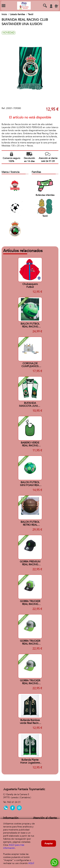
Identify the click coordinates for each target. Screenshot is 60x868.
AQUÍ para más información (14, 846)
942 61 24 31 (14, 802)
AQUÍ (31, 863)
